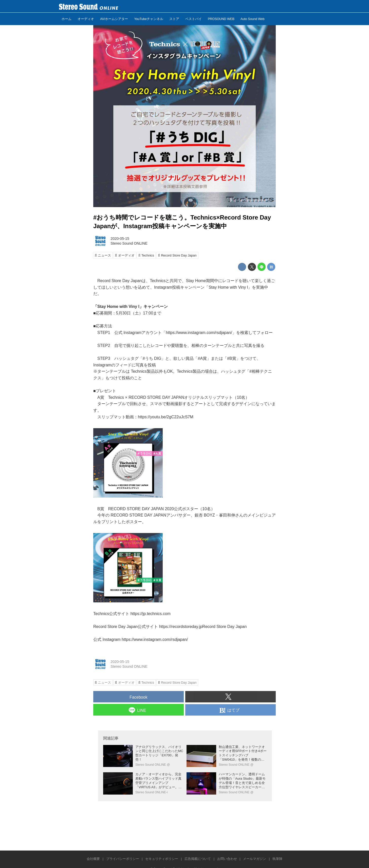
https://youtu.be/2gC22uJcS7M (166, 417)
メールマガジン (255, 859)
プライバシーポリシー (123, 859)
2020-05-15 (120, 239)
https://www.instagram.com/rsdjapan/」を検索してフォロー (219, 333)
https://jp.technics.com (151, 614)
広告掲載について (198, 859)
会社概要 (93, 859)
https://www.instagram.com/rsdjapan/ (155, 639)
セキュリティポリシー (162, 859)
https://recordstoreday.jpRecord (187, 627)
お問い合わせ (227, 859)
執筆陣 (277, 859)
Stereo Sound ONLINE (129, 243)
